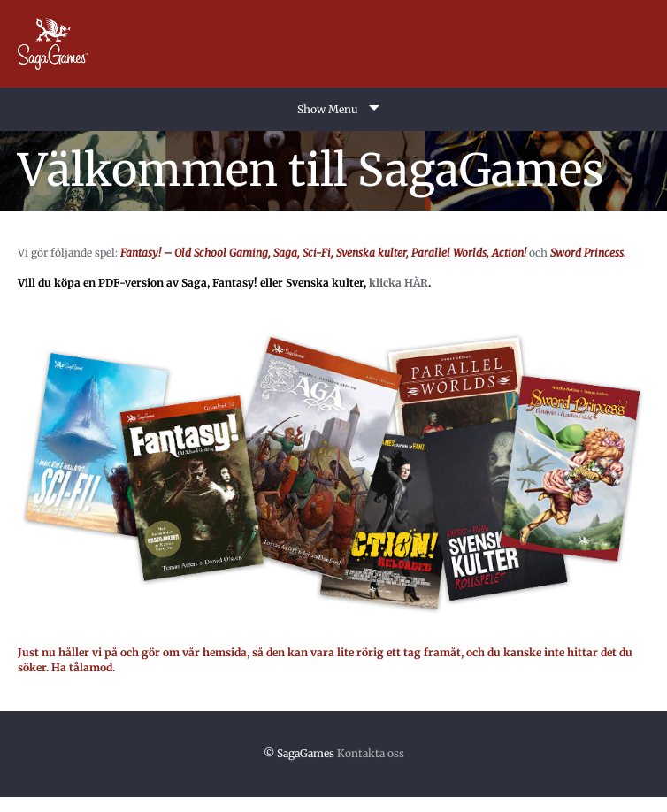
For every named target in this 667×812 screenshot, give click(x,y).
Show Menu (328, 109)
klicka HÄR (399, 283)
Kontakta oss (371, 753)
